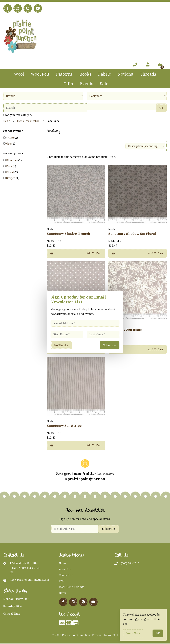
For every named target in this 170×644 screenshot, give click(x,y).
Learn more (133, 633)
